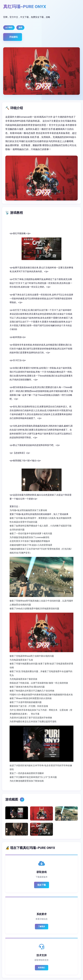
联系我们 (42, 968)
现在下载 (42, 885)
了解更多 (42, 926)
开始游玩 (13, 37)
